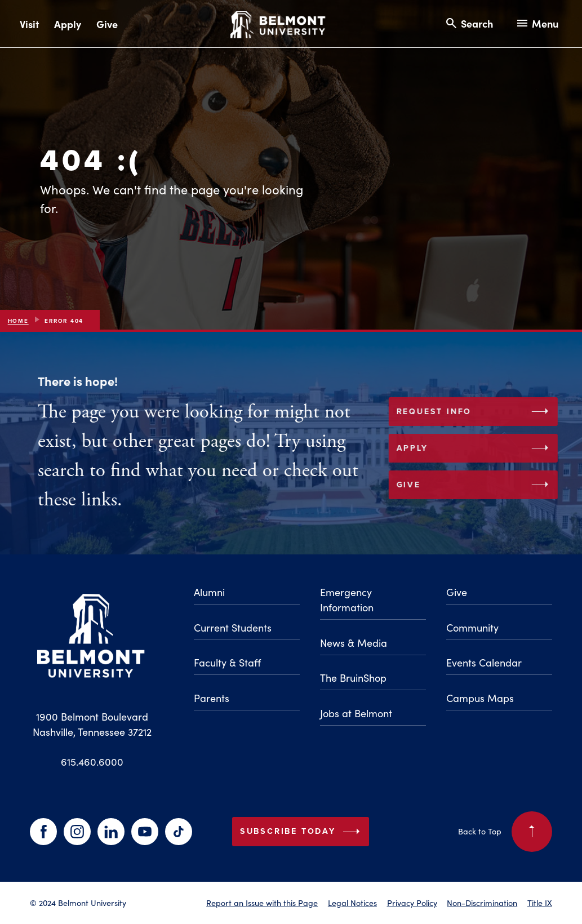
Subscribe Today (303, 832)
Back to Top (505, 832)
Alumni (209, 592)
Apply (68, 24)
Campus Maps (480, 698)
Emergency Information (347, 599)
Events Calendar (484, 662)
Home (18, 321)
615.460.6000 (92, 761)
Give (107, 24)
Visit (29, 24)
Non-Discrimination (482, 903)
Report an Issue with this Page (262, 903)
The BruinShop (353, 678)
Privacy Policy (412, 903)
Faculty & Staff (227, 662)
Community (472, 627)
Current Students (233, 627)
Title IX (540, 903)
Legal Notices (352, 903)
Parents (212, 698)
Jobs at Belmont (356, 713)
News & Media (354, 643)
